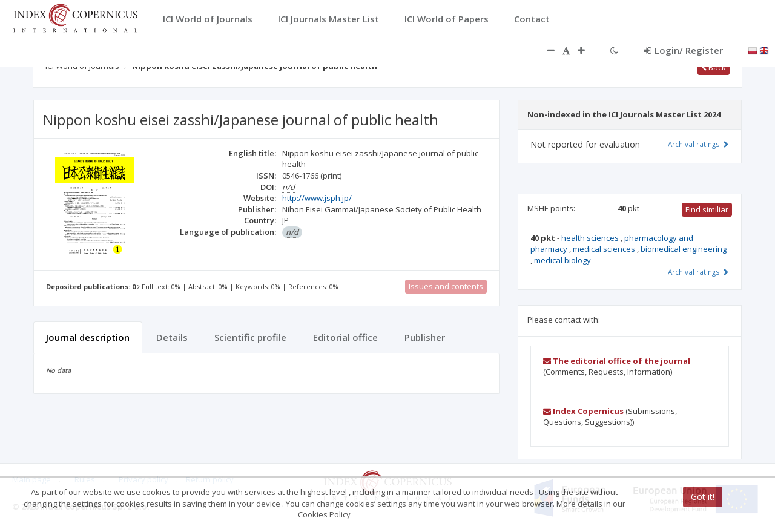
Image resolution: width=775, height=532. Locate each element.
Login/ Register (683, 50)
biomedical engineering (684, 249)
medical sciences (605, 249)
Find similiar (707, 209)
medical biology (562, 260)
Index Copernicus (583, 411)
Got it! (703, 497)
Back (714, 67)
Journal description (88, 337)
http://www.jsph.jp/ (317, 198)
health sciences (591, 238)
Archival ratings (698, 144)
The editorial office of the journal (617, 361)
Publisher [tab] (425, 337)
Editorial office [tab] (345, 337)
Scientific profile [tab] (250, 337)
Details (172, 337)
